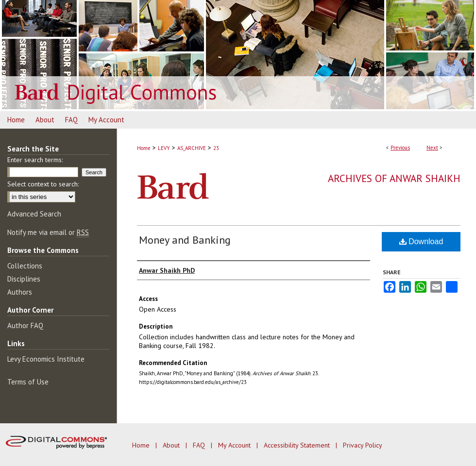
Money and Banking (185, 240)
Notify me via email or (48, 232)
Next (432, 148)
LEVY (164, 148)
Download (421, 241)
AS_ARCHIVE (192, 148)
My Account (235, 445)
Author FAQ (25, 325)
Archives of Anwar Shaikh (394, 178)
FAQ (200, 445)
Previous (400, 148)
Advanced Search (34, 214)
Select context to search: (43, 184)
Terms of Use (28, 382)
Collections (25, 266)
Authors (20, 292)
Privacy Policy (363, 445)
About (172, 445)
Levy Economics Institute (46, 359)
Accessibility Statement (298, 445)
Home (144, 148)
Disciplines (24, 279)
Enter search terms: (35, 160)
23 (216, 148)
